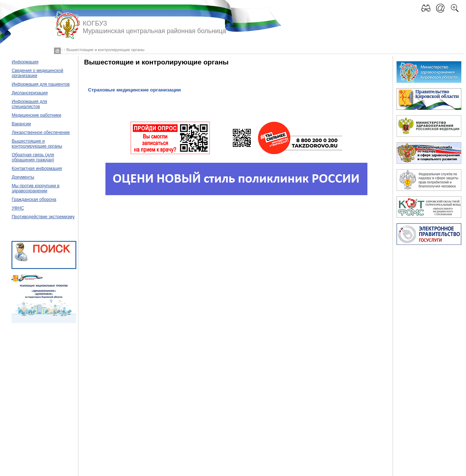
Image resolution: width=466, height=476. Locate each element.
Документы (23, 177)
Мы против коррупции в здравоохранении (35, 188)
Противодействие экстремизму (43, 217)
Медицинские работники (36, 115)
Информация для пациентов (40, 84)
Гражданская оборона (34, 199)
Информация (25, 62)
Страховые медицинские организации (134, 90)
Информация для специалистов (29, 104)
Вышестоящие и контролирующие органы (37, 144)
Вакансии (21, 124)
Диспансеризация (30, 93)
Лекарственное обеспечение (41, 133)
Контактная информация (37, 169)
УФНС (18, 208)
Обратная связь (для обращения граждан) (33, 157)
